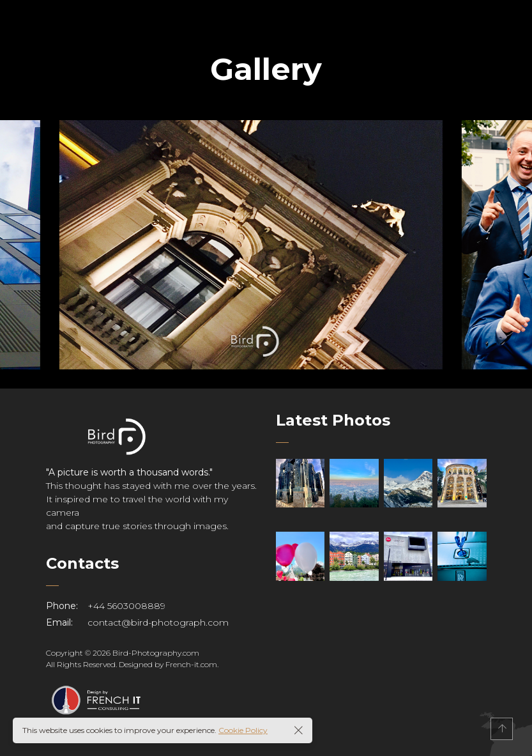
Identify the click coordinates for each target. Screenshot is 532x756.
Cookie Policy (243, 730)
